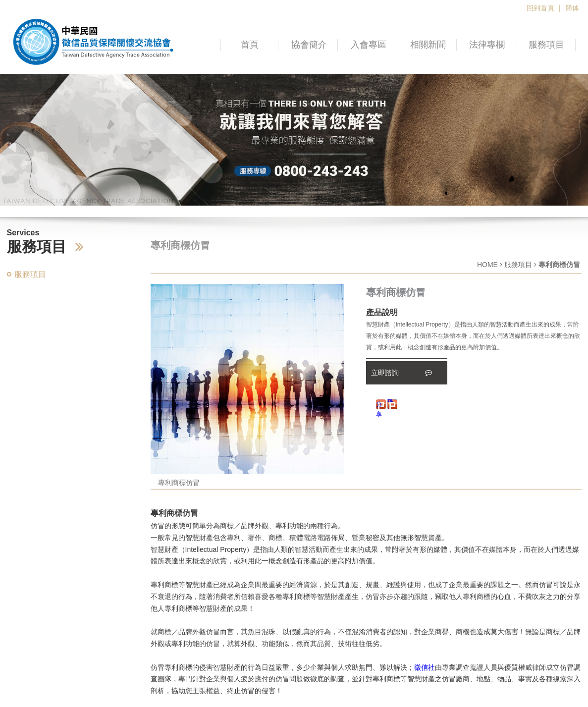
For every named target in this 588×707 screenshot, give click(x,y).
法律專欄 (487, 45)
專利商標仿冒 (179, 483)
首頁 (250, 45)
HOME (487, 265)
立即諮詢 (402, 373)
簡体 (572, 8)
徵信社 (425, 667)
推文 (390, 401)
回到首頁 (540, 8)
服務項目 (546, 45)
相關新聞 (428, 45)
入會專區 (369, 45)
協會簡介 (309, 45)
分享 (379, 405)
